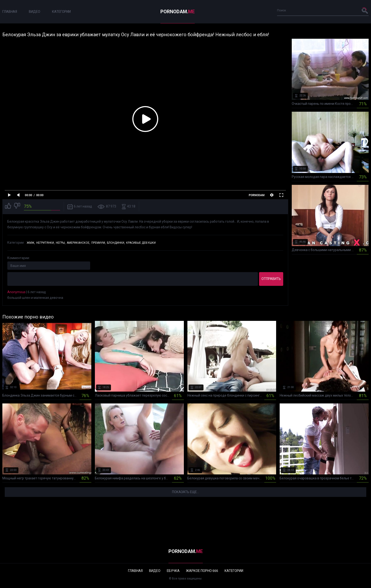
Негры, (61, 243)
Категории (61, 12)
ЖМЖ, (31, 243)
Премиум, (99, 243)
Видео (35, 12)
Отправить (271, 279)
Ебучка (173, 571)
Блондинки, (116, 243)
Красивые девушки (141, 243)
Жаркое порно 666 (202, 571)
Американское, (78, 243)
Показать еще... (185, 492)
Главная (10, 12)
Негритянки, (45, 243)
